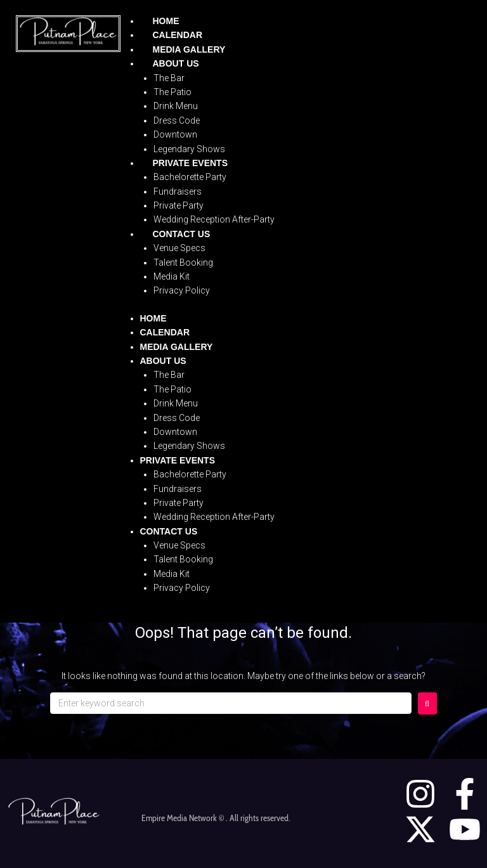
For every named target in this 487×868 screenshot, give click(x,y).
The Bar (169, 78)
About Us (176, 63)
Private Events (191, 163)
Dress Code (177, 120)
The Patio (172, 92)
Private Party (179, 205)
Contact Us (182, 234)
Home (166, 21)
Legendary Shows (189, 149)
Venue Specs (179, 248)
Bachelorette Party (190, 177)
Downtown (175, 134)
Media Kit (172, 276)
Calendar (178, 35)
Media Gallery (189, 49)
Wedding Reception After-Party (214, 219)
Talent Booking (183, 262)
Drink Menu (176, 106)
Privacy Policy (182, 290)
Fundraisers (178, 191)
